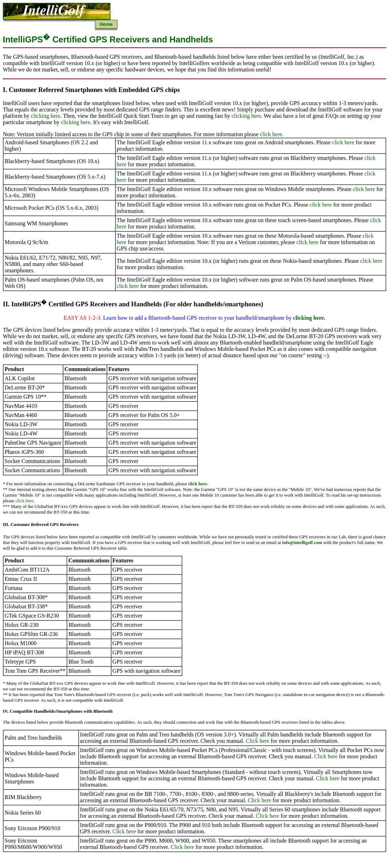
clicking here (45, 116)
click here (271, 134)
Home (106, 24)
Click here (258, 741)
